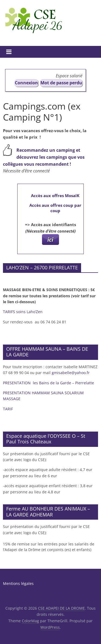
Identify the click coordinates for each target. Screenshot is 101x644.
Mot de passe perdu (61, 83)
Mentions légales (18, 583)
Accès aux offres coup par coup (55, 208)
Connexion (26, 83)
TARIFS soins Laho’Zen (23, 312)
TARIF (8, 409)
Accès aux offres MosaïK (55, 196)
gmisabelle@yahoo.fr (71, 373)
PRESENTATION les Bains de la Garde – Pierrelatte (49, 383)
